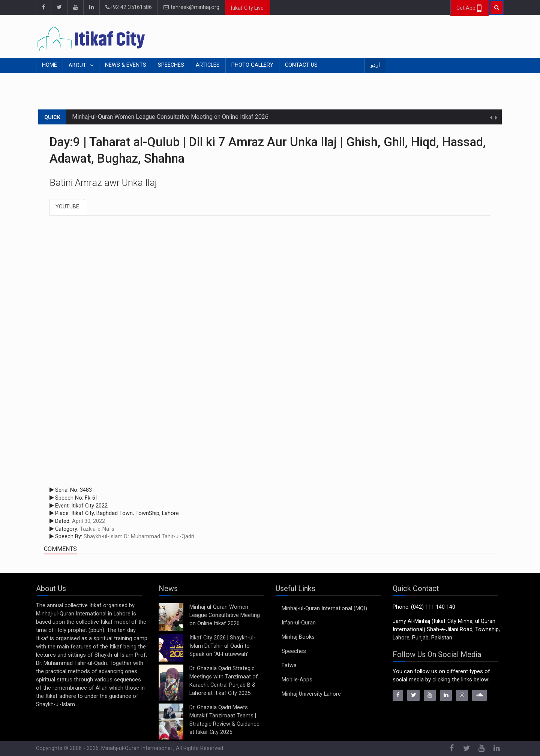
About (78, 65)
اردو (375, 65)
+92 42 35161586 (129, 7)
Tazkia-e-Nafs (97, 529)
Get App (470, 8)
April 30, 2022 (88, 521)
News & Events (126, 65)
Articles (208, 65)
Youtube (67, 207)
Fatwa (289, 665)
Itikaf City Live (247, 8)
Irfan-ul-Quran (299, 623)
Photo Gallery (252, 65)
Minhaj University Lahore (311, 694)
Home (49, 65)
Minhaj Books (298, 637)
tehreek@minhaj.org (191, 7)
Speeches (171, 65)
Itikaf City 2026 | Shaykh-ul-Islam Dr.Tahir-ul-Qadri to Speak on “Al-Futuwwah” (222, 646)
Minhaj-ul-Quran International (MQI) (324, 609)
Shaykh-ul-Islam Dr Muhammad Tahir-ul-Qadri (139, 537)
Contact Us (301, 65)
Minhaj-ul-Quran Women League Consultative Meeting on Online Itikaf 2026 (170, 117)
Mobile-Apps (297, 680)
